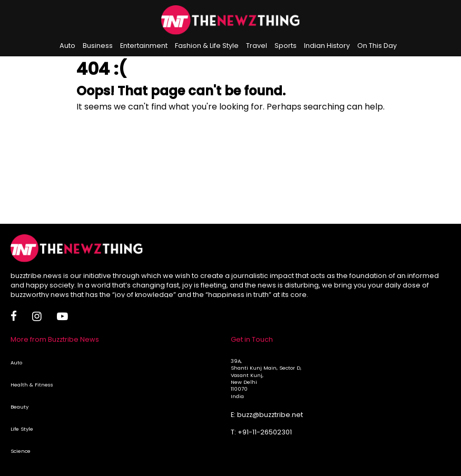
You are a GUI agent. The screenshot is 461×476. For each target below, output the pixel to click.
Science (21, 451)
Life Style (22, 429)
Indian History (327, 46)
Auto (67, 46)
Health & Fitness (32, 385)
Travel (257, 46)
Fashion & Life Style (207, 46)
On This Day (377, 46)
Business (98, 46)
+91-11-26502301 (265, 432)
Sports (286, 46)
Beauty (19, 407)
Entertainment (144, 46)
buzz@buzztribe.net (270, 415)
